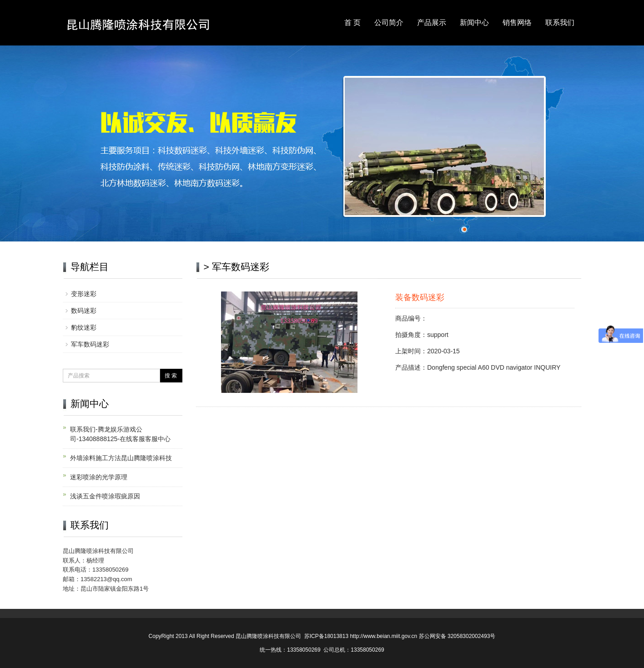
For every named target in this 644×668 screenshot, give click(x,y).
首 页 (352, 23)
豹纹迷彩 (84, 327)
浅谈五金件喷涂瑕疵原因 (105, 496)
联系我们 (560, 23)
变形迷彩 (84, 294)
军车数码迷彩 (90, 344)
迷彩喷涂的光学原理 (99, 477)
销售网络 (517, 23)
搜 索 (171, 376)
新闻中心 (474, 23)
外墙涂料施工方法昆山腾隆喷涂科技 (121, 458)
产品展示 (432, 23)
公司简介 (389, 23)
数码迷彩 (84, 311)
